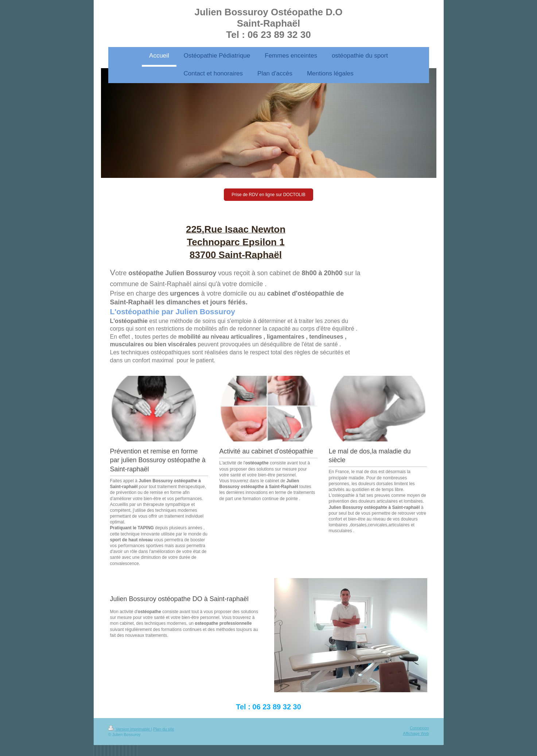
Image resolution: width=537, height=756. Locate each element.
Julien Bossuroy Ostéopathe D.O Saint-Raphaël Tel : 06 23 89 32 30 (269, 23)
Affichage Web (416, 733)
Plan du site (164, 729)
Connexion (419, 728)
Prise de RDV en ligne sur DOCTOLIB (268, 195)
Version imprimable (130, 729)
